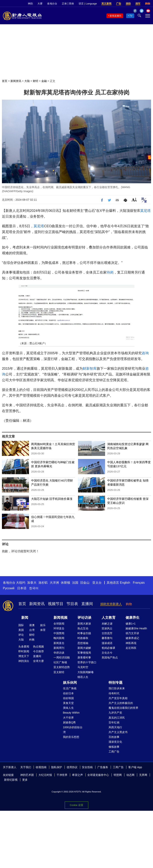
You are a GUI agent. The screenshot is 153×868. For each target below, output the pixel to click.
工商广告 (114, 752)
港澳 (32, 625)
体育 (43, 630)
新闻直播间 (116, 16)
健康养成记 (132, 638)
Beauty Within (71, 713)
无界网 (143, 775)
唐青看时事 (84, 658)
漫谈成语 (107, 643)
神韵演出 (24, 661)
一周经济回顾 (62, 658)
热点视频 (38, 647)
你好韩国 (68, 698)
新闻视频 (60, 618)
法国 (75, 583)
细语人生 (83, 677)
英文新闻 (106, 4)
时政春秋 (83, 638)
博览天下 (24, 656)
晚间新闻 (59, 638)
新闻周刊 (59, 648)
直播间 (87, 604)
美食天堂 (68, 703)
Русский (9, 588)
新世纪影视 (11, 780)
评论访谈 (84, 618)
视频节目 (56, 604)
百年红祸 (114, 722)
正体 (64, 4)
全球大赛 (38, 661)
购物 (148, 4)
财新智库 (90, 369)
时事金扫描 (84, 633)
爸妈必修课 (108, 648)
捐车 (138, 4)
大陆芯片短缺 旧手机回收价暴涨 (52, 499)
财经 (36, 81)
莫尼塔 (145, 211)
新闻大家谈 (84, 624)
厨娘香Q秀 (69, 722)
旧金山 (85, 583)
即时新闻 (24, 651)
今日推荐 (38, 651)
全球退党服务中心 (98, 775)
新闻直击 (59, 643)
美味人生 (68, 708)
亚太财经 (59, 672)
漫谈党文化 (115, 742)
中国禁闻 (59, 633)
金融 (44, 81)
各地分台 (52, 4)
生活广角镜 (70, 688)
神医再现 (131, 643)
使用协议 (72, 767)
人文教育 (109, 618)
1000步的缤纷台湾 (73, 730)
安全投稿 (87, 767)
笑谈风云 (107, 628)
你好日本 (68, 693)
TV (131, 16)
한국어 (34, 588)
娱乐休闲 (70, 683)
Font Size (134, 200)
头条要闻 (24, 647)
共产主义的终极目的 (121, 703)
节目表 (72, 604)
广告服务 (103, 767)
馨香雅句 (107, 638)
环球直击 (59, 628)
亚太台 (97, 583)
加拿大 (32, 583)
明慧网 (118, 775)
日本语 (22, 588)
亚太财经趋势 (62, 667)
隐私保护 (57, 767)
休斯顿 (65, 583)
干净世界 (62, 775)
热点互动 (83, 628)
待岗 (110, 272)
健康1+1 (131, 624)
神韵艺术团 (27, 775)
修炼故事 (114, 747)
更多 (25, 780)
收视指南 (41, 767)
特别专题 (116, 683)
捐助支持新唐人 (111, 604)
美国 (21, 630)
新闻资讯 (16, 81)
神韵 (30, 4)
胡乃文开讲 (132, 633)
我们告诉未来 (117, 688)
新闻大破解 (84, 648)
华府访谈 (59, 653)
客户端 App (135, 767)
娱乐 (43, 625)
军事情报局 (84, 653)
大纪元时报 (45, 775)
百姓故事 (114, 737)
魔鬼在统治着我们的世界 (123, 708)
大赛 (40, 4)
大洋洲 (54, 583)
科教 (32, 640)
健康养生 (133, 618)
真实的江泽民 (117, 718)
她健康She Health (136, 628)
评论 (21, 635)
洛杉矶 (43, 583)
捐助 (128, 4)
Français (139, 583)
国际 (21, 625)
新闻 (25, 618)
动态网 (130, 775)
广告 (119, 4)
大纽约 (21, 583)
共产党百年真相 (118, 698)
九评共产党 (115, 713)
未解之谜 (107, 624)
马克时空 (83, 667)
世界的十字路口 (87, 662)
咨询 (145, 353)
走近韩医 (131, 648)
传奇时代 (114, 693)
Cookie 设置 (76, 805)
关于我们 (26, 767)
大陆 (27, 81)
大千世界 (68, 718)
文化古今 (107, 653)
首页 (5, 81)
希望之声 (77, 775)
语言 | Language (88, 4)
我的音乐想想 (71, 737)
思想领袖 (83, 643)
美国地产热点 (110, 658)
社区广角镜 (60, 662)
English (125, 583)
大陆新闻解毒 (86, 672)
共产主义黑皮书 (118, 732)
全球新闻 (59, 624)
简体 (71, 4)
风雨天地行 (115, 727)
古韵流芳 (107, 633)
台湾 (32, 630)
